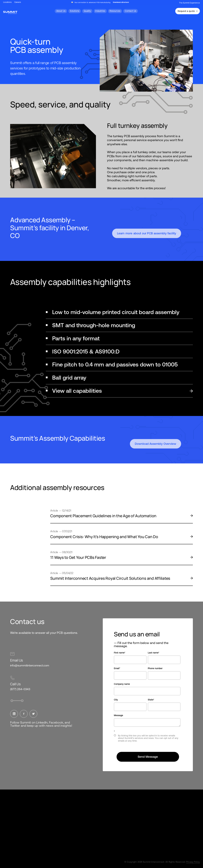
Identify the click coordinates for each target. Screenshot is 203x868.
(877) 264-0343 (20, 689)
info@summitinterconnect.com (30, 665)
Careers (18, 2)
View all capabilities (123, 391)
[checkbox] (147, 739)
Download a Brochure (121, 2)
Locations (7, 2)
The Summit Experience (189, 3)
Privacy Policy (193, 862)
